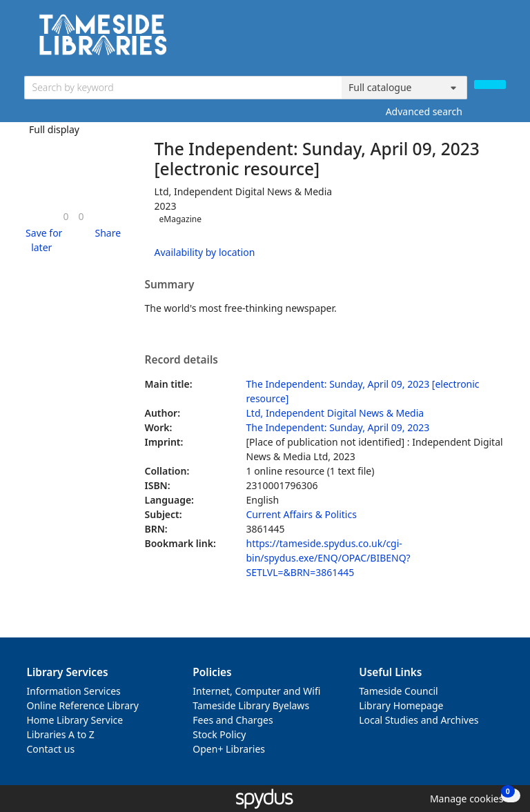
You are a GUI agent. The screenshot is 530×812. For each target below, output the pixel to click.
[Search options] (404, 88)
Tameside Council (399, 691)
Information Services (74, 691)
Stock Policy (219, 734)
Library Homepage (401, 705)
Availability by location (205, 252)
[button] (42, 240)
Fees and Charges (233, 720)
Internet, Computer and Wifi (256, 691)
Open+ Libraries (229, 749)
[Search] (490, 85)
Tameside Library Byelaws (251, 705)
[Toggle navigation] (499, 40)
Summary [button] (170, 285)
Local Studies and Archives (419, 720)
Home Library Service (75, 720)
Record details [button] (181, 360)
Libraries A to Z (61, 734)
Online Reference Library (83, 705)
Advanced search (424, 111)
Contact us (51, 749)
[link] (66, 216)
